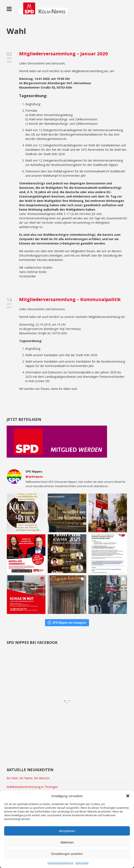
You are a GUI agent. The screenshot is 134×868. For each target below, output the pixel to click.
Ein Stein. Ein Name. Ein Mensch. (28, 778)
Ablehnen (67, 842)
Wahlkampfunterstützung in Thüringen (32, 787)
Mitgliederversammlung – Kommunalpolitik (70, 299)
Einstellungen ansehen (67, 854)
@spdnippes (34, 477)
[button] (128, 796)
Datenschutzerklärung (60, 863)
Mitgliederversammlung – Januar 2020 (63, 53)
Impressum (82, 863)
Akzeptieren (67, 831)
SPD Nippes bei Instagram (67, 623)
